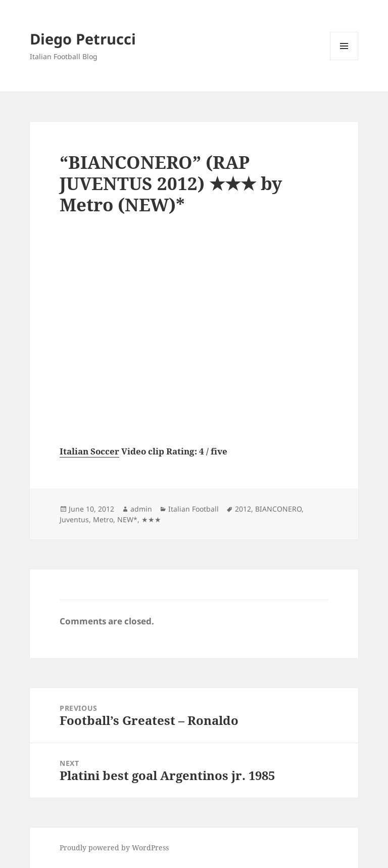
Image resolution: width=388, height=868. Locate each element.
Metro (103, 519)
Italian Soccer (89, 451)
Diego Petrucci (83, 39)
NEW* (127, 519)
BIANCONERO (278, 509)
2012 (243, 509)
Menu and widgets (344, 60)
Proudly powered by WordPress (114, 848)
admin (141, 509)
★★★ (151, 519)
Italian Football (193, 509)
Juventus (74, 519)
